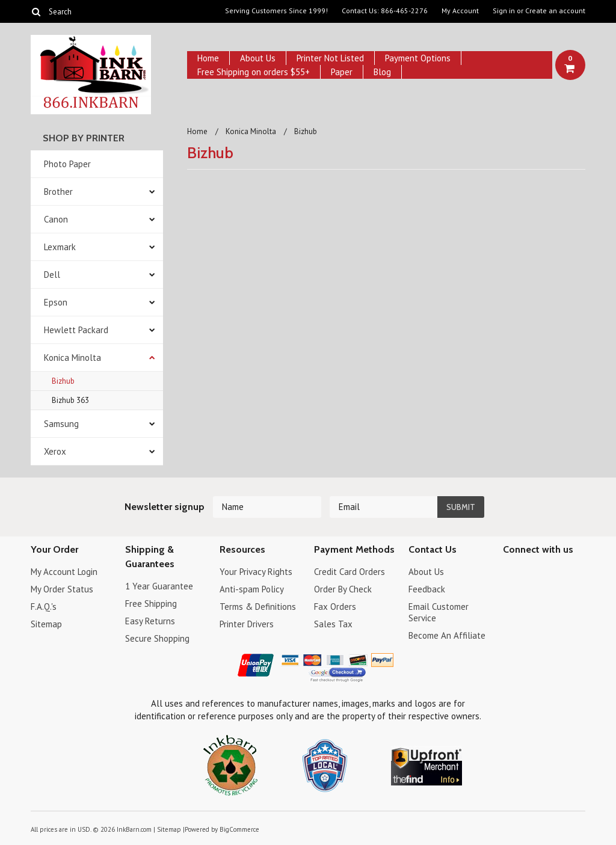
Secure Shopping (157, 638)
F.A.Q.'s (44, 607)
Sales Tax (333, 624)
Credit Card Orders (350, 572)
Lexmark (60, 247)
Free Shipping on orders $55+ (254, 72)
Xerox (55, 451)
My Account (460, 11)
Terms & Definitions (258, 607)
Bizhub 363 (70, 400)
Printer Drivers (247, 624)
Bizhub (63, 381)
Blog (382, 72)
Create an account (555, 11)
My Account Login (64, 572)
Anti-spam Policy (252, 589)
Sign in (504, 11)
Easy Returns (150, 621)
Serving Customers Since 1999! (276, 11)
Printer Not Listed (330, 58)
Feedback (427, 589)
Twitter (531, 573)
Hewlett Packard (76, 330)
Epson (56, 302)
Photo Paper (67, 164)
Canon (56, 219)
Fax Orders (335, 607)
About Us (258, 58)
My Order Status (62, 589)
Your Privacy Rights (256, 572)
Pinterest (553, 573)
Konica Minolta (72, 358)
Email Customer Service (439, 612)
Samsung (61, 424)
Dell (52, 275)
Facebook (510, 573)
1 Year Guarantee (159, 586)
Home (208, 58)
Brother (58, 192)
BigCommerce (239, 829)
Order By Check (343, 589)
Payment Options (418, 58)
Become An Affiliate (447, 635)
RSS (510, 595)
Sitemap (46, 624)
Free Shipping (151, 604)
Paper (342, 72)
